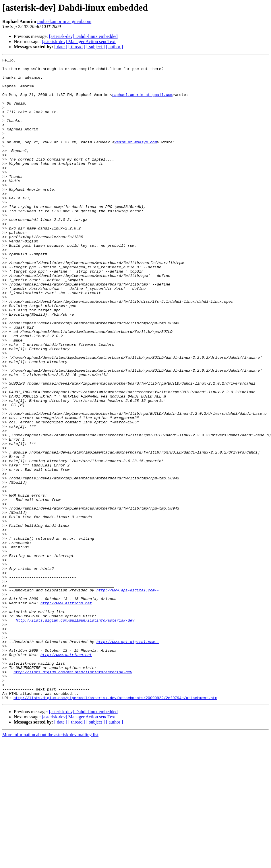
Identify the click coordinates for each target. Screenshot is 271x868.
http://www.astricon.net (66, 712)
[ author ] (115, 47)
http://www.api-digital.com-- (128, 697)
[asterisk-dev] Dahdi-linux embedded (83, 36)
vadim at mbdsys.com (135, 159)
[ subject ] (96, 47)
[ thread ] (77, 47)
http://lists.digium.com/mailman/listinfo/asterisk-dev (75, 733)
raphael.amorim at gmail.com (64, 21)
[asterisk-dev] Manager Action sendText (79, 42)
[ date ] (61, 47)
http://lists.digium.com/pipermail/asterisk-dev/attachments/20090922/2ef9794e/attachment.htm (115, 826)
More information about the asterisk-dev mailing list (50, 863)
